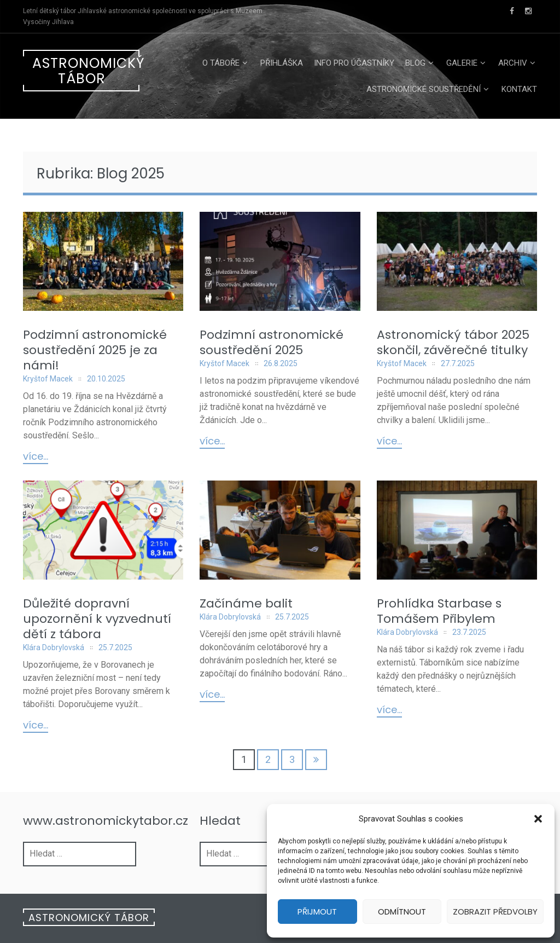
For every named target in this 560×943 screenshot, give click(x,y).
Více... (36, 457)
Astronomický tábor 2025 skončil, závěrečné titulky (453, 342)
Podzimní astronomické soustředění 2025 (272, 342)
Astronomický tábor (86, 71)
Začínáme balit (246, 603)
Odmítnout (402, 912)
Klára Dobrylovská (54, 647)
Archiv (513, 63)
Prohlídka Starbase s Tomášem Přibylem (439, 611)
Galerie (462, 63)
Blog (415, 63)
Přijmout (317, 912)
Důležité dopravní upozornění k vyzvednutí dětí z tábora (97, 619)
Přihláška (282, 63)
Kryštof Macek (48, 379)
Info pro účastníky (354, 63)
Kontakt (519, 89)
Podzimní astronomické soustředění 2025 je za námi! (95, 350)
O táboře (221, 63)
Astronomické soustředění (424, 89)
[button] (538, 819)
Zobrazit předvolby (495, 912)
